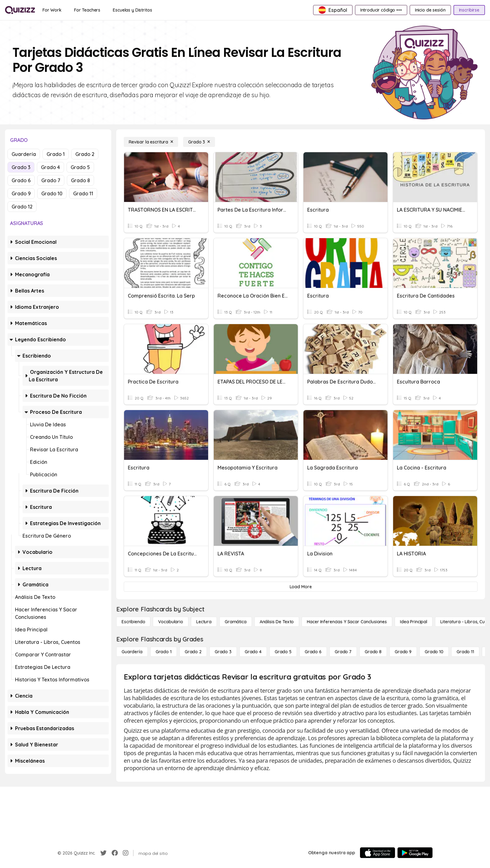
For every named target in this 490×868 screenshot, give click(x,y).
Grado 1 (56, 154)
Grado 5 (80, 167)
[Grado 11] (465, 652)
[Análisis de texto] (277, 622)
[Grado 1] (164, 652)
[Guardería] (132, 652)
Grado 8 (80, 180)
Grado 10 (52, 193)
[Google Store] (415, 853)
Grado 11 (83, 193)
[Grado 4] (253, 652)
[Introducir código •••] (381, 10)
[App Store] (377, 853)
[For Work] (52, 10)
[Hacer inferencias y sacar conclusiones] (347, 622)
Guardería (24, 154)
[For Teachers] (87, 10)
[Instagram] (126, 853)
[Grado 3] (199, 142)
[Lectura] (204, 622)
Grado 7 (51, 180)
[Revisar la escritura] (151, 142)
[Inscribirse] (469, 10)
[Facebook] (115, 853)
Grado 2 (85, 154)
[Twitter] (103, 853)
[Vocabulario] (170, 622)
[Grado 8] (373, 652)
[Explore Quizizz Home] (20, 10)
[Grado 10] (434, 652)
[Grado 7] (343, 652)
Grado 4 (50, 167)
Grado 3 (21, 167)
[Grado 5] (283, 652)
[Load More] (301, 587)
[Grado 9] (403, 652)
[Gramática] (236, 622)
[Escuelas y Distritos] (132, 10)
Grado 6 (21, 180)
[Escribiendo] (133, 622)
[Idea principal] (414, 622)
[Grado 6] (313, 652)
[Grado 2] (193, 652)
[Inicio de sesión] (430, 10)
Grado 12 (22, 207)
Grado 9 (21, 193)
